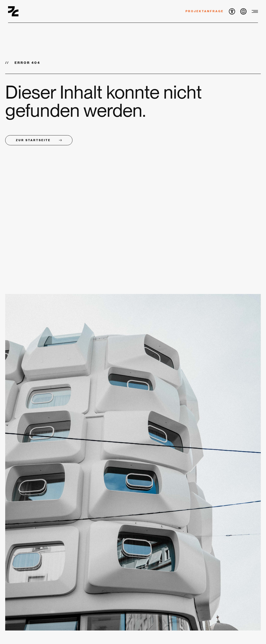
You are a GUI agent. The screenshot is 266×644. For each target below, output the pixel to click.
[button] (232, 11)
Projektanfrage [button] (205, 11)
